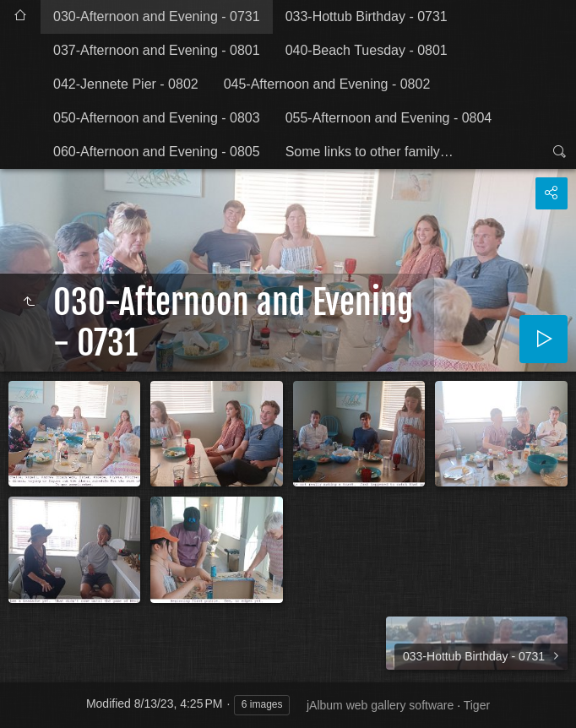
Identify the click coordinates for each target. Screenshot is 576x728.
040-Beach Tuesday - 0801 (367, 50)
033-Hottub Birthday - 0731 (367, 16)
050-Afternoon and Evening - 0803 (157, 118)
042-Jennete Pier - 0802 (126, 84)
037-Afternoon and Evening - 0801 (157, 50)
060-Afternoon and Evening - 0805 (157, 152)
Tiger (477, 705)
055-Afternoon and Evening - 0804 (389, 118)
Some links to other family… (370, 152)
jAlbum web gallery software (380, 705)
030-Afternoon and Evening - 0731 (157, 16)
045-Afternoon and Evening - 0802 (327, 84)
